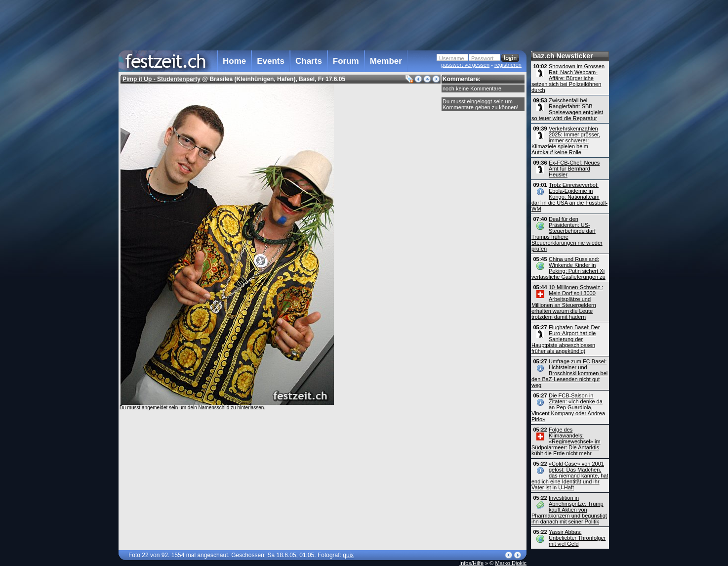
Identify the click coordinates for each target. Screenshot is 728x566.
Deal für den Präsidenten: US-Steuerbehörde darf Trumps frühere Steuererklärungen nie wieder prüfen (567, 234)
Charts (309, 61)
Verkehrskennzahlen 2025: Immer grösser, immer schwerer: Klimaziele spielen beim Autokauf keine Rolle (566, 140)
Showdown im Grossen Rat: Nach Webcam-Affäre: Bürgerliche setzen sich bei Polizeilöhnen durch (568, 78)
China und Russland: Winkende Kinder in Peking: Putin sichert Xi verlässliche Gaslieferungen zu (568, 268)
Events (271, 61)
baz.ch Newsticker (563, 56)
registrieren (508, 65)
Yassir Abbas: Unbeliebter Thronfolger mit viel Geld (577, 538)
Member (386, 61)
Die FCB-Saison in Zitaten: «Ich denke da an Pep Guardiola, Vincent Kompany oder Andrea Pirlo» (568, 407)
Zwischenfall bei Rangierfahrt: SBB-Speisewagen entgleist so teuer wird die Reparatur (567, 109)
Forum (346, 61)
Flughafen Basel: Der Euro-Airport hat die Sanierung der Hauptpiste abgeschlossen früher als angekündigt (566, 339)
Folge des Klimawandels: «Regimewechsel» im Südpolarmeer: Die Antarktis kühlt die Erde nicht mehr (566, 441)
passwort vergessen (465, 65)
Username (452, 58)
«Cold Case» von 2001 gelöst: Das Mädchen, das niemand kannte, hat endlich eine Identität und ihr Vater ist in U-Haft (570, 476)
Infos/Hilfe (471, 563)
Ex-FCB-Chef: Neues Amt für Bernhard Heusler (574, 169)
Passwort (482, 58)
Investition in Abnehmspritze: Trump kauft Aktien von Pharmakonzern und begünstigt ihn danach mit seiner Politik (569, 510)
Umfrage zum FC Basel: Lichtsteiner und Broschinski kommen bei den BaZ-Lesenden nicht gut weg (569, 373)
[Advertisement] (323, 24)
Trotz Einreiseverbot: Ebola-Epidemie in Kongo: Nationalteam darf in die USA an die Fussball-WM (569, 197)
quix (348, 555)
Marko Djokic (511, 563)
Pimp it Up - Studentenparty (162, 79)
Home (234, 61)
